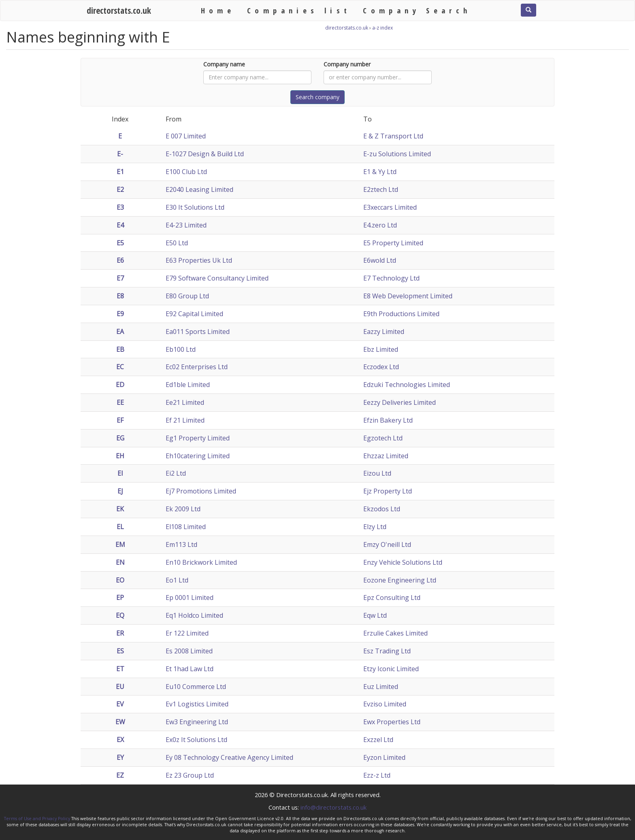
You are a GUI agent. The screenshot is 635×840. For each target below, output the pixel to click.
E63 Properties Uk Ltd (199, 260)
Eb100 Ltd (181, 349)
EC (120, 367)
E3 (120, 207)
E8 (120, 296)
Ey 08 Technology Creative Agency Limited (229, 757)
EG (120, 438)
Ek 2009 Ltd (183, 509)
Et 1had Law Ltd (190, 669)
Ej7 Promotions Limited (201, 491)
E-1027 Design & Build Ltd (205, 154)
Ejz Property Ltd (388, 491)
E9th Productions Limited (401, 314)
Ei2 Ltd (176, 473)
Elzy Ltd (375, 527)
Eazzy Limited (384, 332)
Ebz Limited (381, 349)
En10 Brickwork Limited (201, 562)
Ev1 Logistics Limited (197, 704)
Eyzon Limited (384, 757)
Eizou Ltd (377, 473)
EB (120, 349)
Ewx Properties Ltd (392, 722)
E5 (120, 243)
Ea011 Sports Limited (198, 332)
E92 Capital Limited (194, 314)
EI (120, 473)
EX (120, 740)
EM (120, 544)
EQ (120, 615)
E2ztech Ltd (381, 189)
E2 (120, 189)
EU (120, 687)
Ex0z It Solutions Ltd (196, 740)
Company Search (417, 10)
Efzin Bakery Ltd (388, 420)
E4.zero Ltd (380, 225)
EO (120, 580)
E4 (120, 225)
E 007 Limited (186, 136)
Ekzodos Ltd (382, 509)
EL (120, 527)
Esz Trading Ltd (387, 651)
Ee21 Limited (185, 402)
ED (120, 385)
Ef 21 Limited (185, 420)
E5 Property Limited (393, 243)
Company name (224, 64)
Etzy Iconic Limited (391, 669)
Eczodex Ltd (381, 367)
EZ (120, 775)
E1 (120, 172)
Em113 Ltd (181, 544)
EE (120, 402)
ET (120, 669)
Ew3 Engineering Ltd (197, 722)
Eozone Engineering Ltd (400, 580)
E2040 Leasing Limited (199, 189)
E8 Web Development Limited (408, 296)
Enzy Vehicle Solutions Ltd (403, 562)
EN (120, 562)
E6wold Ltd (380, 260)
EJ (120, 491)
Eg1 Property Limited (198, 438)
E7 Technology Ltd (391, 278)
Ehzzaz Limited (386, 456)
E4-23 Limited (186, 225)
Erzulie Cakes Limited (395, 633)
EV (120, 704)
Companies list (299, 10)
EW (120, 722)
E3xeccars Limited (390, 207)
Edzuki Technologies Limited (407, 385)
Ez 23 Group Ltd (190, 775)
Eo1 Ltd (177, 580)
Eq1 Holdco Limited (194, 615)
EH (120, 456)
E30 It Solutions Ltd (195, 207)
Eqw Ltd (375, 615)
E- (120, 154)
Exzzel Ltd (378, 740)
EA (120, 332)
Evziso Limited (385, 704)
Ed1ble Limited (188, 385)
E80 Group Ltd (187, 296)
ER (120, 633)
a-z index (382, 28)
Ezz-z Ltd (377, 775)
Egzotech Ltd (383, 438)
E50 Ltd (177, 243)
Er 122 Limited (187, 633)
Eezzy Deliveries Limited (400, 402)
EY (120, 757)
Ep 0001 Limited (190, 598)
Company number (347, 64)
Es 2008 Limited (189, 651)
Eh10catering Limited (198, 456)
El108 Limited (186, 527)
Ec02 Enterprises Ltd (197, 367)
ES (120, 651)
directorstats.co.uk (119, 10)
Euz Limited (381, 687)
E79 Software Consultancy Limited (217, 278)
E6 (120, 260)
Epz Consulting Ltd (392, 598)
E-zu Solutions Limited (397, 154)
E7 (120, 278)
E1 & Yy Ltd (380, 172)
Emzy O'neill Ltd (387, 544)
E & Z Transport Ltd (393, 136)
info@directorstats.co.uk (333, 807)
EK (120, 509)
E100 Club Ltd (186, 172)
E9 (120, 314)
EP (120, 598)
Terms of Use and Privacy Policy (37, 819)
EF (120, 420)
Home (218, 10)
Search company (317, 97)
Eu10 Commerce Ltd (196, 687)
